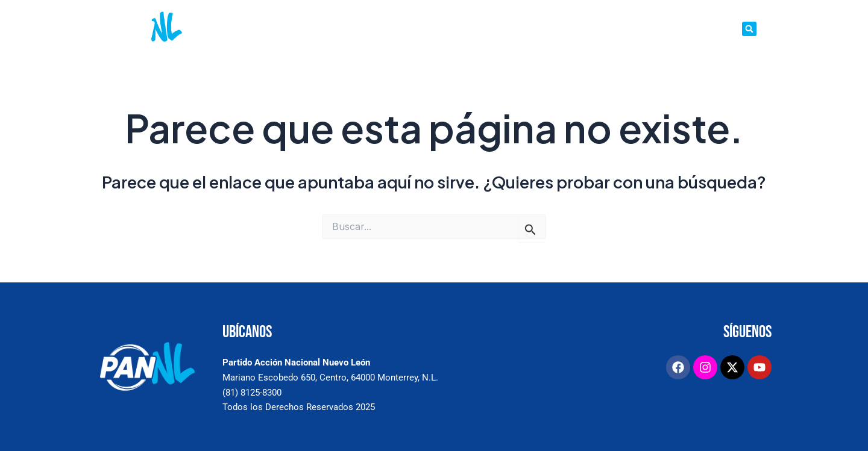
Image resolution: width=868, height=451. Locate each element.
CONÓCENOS (338, 29)
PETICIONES (467, 29)
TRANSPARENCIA (706, 29)
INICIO (292, 29)
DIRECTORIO (641, 29)
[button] (749, 29)
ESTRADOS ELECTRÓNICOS (554, 29)
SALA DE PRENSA (403, 29)
